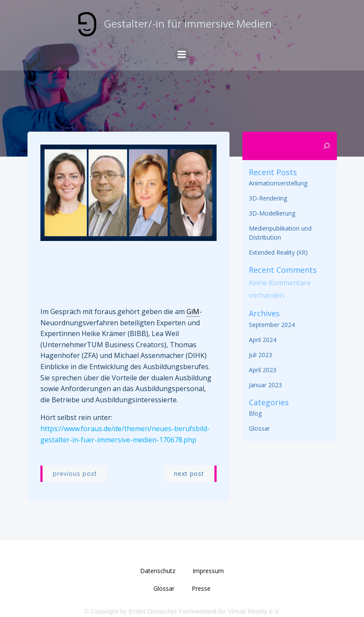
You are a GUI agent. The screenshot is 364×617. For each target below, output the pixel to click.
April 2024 (263, 340)
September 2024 (272, 325)
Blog (255, 413)
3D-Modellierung (272, 213)
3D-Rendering (268, 198)
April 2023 (263, 370)
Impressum (208, 571)
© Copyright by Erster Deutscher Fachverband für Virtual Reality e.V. (182, 611)
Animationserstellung (278, 183)
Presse (201, 588)
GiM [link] (193, 312)
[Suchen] (327, 146)
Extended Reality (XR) (278, 252)
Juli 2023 (260, 355)
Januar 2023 (265, 385)
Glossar (259, 428)
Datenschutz (158, 571)
